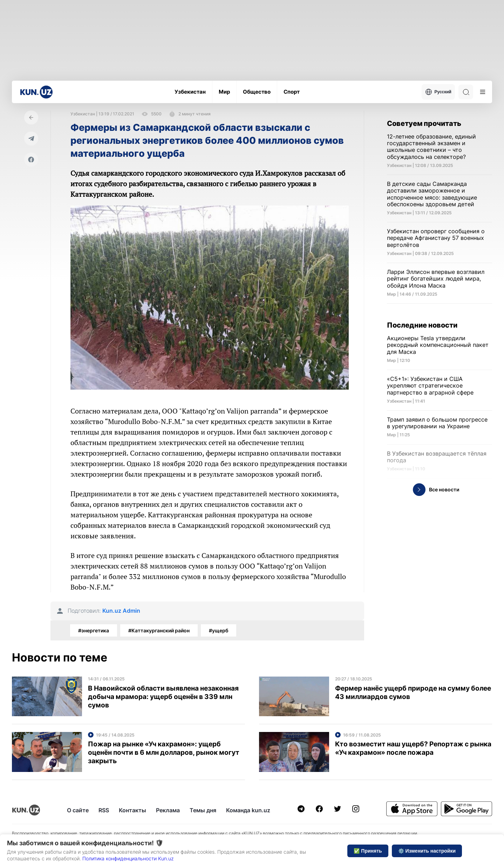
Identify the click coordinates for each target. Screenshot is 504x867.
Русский (438, 92)
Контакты (132, 810)
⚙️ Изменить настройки (427, 851)
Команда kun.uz (248, 810)
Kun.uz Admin (121, 611)
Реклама (168, 810)
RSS (104, 810)
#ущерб (219, 630)
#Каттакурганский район (159, 630)
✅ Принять (368, 851)
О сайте (78, 810)
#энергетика (94, 630)
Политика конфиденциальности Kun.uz (128, 858)
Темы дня (203, 810)
